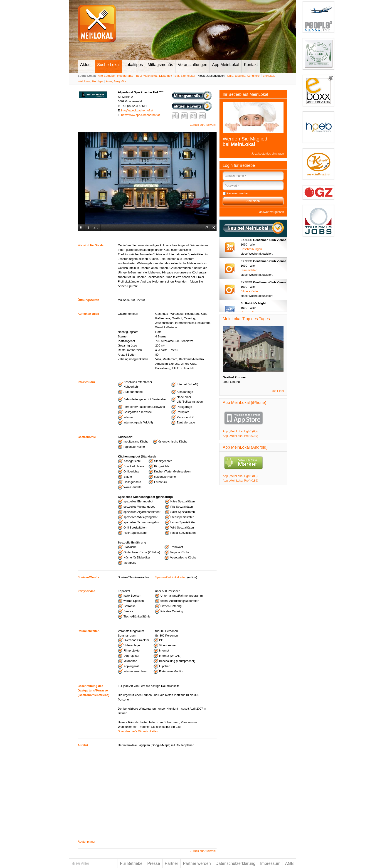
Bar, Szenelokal (185, 76)
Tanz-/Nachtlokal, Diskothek (154, 76)
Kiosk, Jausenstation (211, 76)
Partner (171, 863)
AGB (289, 863)
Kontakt (251, 65)
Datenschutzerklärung (236, 863)
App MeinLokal (226, 65)
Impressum (270, 863)
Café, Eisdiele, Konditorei (244, 76)
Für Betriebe (131, 863)
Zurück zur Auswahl (203, 125)
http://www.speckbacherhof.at (141, 115)
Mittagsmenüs (160, 65)
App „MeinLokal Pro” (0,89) (240, 436)
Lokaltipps (134, 65)
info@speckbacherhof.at (137, 110)
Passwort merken (238, 193)
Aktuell (86, 65)
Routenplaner (86, 842)
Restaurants (125, 76)
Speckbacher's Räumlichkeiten (138, 731)
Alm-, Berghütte (116, 81)
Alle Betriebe (106, 76)
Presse (154, 863)
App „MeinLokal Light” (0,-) (240, 431)
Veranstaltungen (192, 65)
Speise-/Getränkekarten (171, 577)
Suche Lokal (108, 65)
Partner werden (197, 863)
